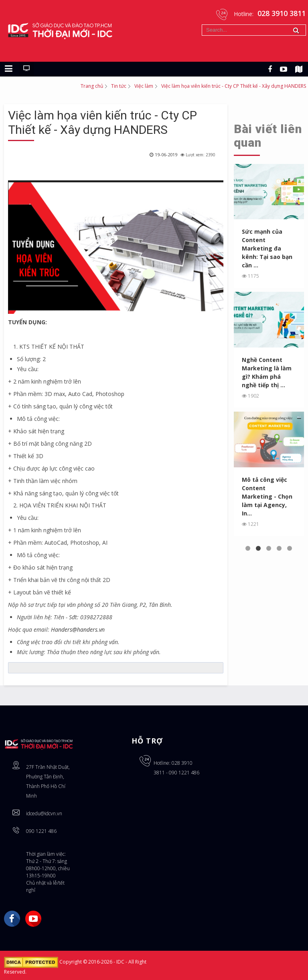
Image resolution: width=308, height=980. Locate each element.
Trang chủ (92, 86)
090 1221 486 (41, 831)
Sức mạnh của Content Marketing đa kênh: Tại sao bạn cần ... (267, 248)
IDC (121, 962)
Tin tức (119, 86)
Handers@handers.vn (78, 629)
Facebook (12, 919)
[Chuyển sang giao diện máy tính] (26, 69)
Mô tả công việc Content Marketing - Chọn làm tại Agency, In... (267, 496)
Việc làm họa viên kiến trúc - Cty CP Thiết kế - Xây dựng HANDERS (102, 122)
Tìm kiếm (202, 25)
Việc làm (144, 86)
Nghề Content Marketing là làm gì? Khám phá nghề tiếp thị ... (267, 372)
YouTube (33, 919)
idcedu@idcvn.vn (44, 813)
